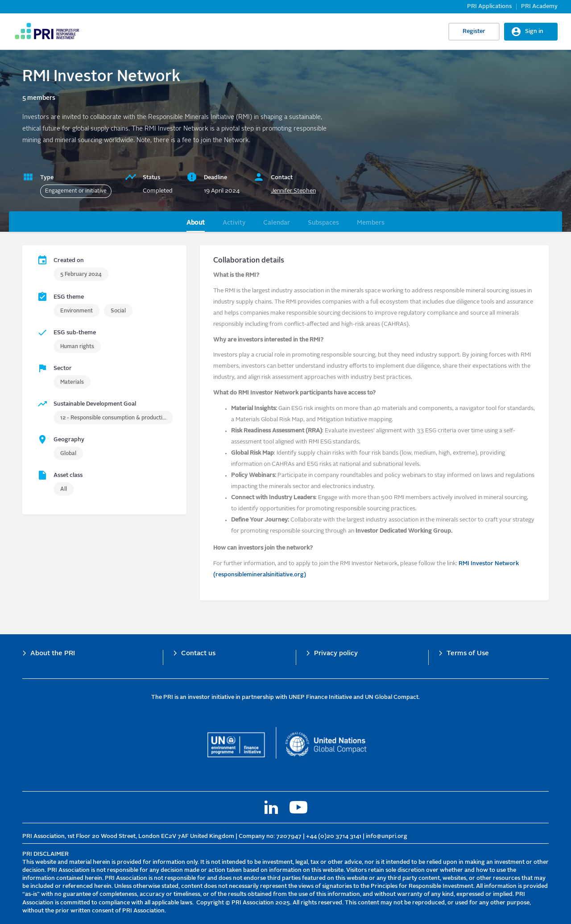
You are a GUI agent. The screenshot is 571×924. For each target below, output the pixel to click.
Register (474, 31)
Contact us (198, 654)
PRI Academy (539, 6)
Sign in (534, 31)
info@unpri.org (387, 836)
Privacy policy (336, 654)
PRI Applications (489, 6)
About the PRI (53, 654)
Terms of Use (468, 654)
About (196, 223)
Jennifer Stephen (293, 191)
